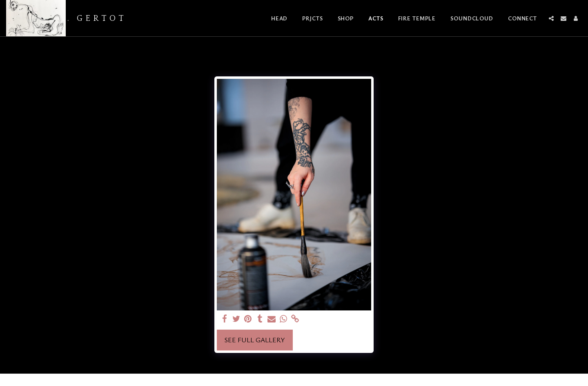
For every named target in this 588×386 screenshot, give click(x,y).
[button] (551, 18)
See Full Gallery (255, 340)
